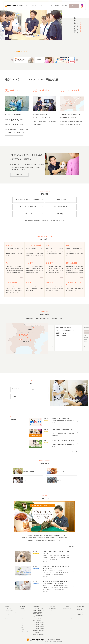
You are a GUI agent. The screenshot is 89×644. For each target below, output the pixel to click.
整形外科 (22, 609)
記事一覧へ (71, 546)
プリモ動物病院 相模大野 (39, 622)
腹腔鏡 (22, 619)
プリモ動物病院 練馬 (38, 632)
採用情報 (57, 6)
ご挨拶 (33, 389)
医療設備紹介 (61, 214)
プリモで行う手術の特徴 (13, 137)
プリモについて (19, 175)
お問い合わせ (74, 6)
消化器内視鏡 (23, 621)
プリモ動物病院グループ (54, 609)
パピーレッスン (66, 611)
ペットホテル (65, 613)
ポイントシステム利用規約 (68, 621)
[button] (52, 37)
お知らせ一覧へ (74, 452)
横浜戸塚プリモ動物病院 (39, 630)
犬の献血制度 (8, 619)
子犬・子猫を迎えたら (67, 609)
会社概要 (14, 396)
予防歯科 (22, 627)
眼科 (21, 617)
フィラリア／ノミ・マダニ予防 (28, 207)
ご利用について (28, 200)
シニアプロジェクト (67, 617)
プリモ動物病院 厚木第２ (63, 328)
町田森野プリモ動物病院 (39, 634)
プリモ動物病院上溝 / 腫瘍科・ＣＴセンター (38, 613)
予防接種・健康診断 (61, 200)
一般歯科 (22, 625)
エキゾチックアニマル (25, 631)
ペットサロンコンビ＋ (68, 619)
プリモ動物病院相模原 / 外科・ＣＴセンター (38, 616)
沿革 (33, 396)
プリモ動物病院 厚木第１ (39, 626)
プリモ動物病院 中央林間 (39, 624)
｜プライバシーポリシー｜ (51, 639)
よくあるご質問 (64, 6)
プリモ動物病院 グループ (15, 389)
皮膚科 (22, 613)
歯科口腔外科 (23, 629)
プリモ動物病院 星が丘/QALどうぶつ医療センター (39, 609)
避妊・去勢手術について (61, 207)
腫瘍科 (22, 615)
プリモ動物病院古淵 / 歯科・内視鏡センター (38, 619)
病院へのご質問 (81, 612)
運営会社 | (59, 639)
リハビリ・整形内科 (24, 611)
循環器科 (22, 623)
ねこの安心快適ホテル (67, 615)
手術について (28, 214)
